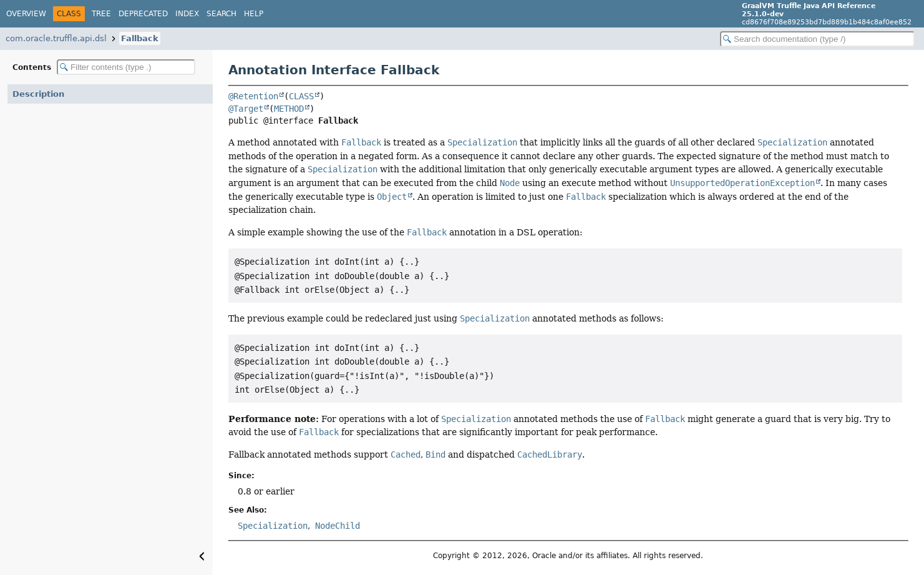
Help (254, 14)
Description (38, 94)
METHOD (289, 109)
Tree (101, 14)
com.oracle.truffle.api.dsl (56, 38)
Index (187, 14)
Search (221, 14)
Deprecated (143, 14)
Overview (26, 14)
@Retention (253, 96)
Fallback (140, 38)
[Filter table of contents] (126, 67)
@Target (246, 109)
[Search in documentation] (817, 39)
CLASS (301, 96)
